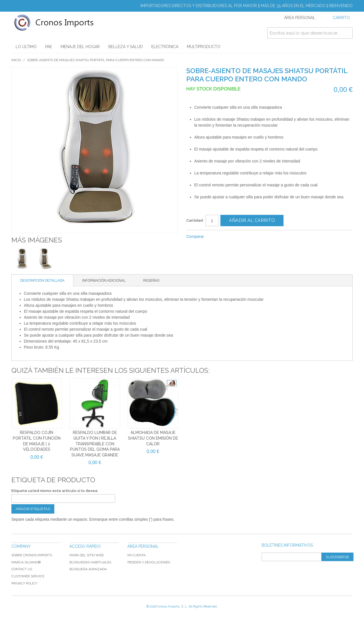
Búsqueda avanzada (88, 569)
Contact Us (22, 569)
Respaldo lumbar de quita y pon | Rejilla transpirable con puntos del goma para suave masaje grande (95, 444)
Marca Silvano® (26, 562)
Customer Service (28, 576)
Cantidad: (195, 220)
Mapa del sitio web (86, 555)
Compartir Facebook (216, 237)
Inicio (16, 60)
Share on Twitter (227, 237)
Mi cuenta (136, 555)
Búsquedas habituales (90, 562)
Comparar (195, 236)
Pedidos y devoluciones (149, 562)
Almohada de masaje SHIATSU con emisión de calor (153, 438)
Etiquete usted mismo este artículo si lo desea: (55, 491)
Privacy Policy (24, 583)
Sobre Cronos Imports (32, 555)
